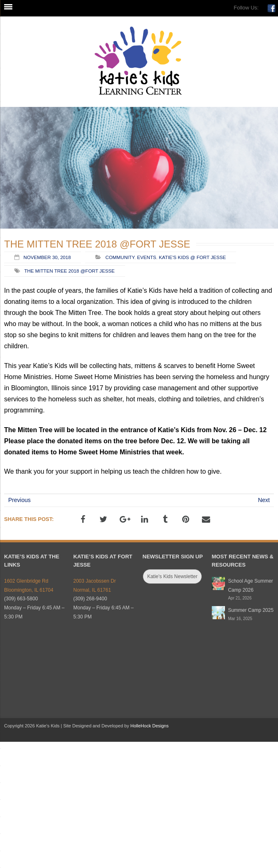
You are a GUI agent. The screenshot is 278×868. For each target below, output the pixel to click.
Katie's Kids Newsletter (172, 576)
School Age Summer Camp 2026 (250, 586)
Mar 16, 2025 (240, 619)
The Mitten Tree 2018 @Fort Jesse (69, 271)
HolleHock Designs (149, 726)
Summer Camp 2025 (251, 610)
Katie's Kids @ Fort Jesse (192, 257)
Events (147, 257)
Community (120, 257)
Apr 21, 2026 (240, 598)
